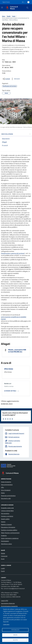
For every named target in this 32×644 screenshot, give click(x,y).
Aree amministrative (7, 485)
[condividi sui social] (6, 79)
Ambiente (4, 536)
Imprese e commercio (7, 516)
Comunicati (4, 556)
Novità (9, 16)
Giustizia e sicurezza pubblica (9, 530)
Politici (3, 493)
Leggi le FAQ (5, 601)
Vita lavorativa (5, 513)
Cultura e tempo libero (7, 511)
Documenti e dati (6, 498)
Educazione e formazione (8, 527)
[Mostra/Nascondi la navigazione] (2, 8)
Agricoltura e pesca (6, 544)
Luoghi (3, 568)
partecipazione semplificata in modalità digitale (14, 318)
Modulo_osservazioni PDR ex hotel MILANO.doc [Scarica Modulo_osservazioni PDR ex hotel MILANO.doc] (17, 351)
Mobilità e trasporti (6, 524)
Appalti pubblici (5, 519)
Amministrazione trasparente (9, 606)
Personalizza (15, 630)
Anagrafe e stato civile (7, 508)
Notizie (3, 553)
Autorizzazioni (5, 541)
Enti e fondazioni (6, 490)
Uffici (2, 487)
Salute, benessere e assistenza (10, 538)
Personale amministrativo (8, 496)
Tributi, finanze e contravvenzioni (10, 533)
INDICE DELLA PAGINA (16, 134)
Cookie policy (6, 624)
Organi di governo (6, 482)
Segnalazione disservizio (8, 603)
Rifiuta (15, 635)
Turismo (3, 522)
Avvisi (14, 16)
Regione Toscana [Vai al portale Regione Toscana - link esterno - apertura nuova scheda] (6, 2)
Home (4, 16)
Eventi (3, 571)
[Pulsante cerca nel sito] (27, 8)
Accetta (15, 640)
